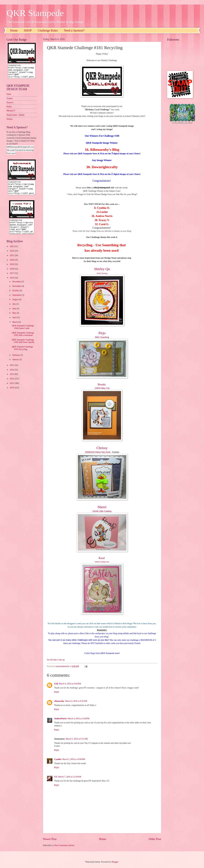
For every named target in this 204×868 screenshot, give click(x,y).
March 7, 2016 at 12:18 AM (70, 777)
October (16, 296)
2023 (12, 252)
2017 (12, 279)
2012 (12, 384)
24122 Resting (102, 273)
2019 (12, 270)
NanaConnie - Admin (16, 118)
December (17, 287)
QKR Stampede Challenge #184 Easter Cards (23, 332)
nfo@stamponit (102, 188)
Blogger (115, 862)
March (15, 327)
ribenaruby (59, 701)
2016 (12, 283)
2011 (12, 389)
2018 (12, 274)
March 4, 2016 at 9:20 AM (70, 684)
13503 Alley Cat (102, 388)
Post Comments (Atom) (64, 845)
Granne (10, 101)
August (16, 305)
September (17, 301)
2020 (12, 265)
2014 (12, 375)
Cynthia (58, 759)
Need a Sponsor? (74, 30)
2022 (12, 256)
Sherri (102, 507)
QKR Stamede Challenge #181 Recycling (22, 353)
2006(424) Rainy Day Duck (98, 452)
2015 (12, 371)
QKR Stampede (35, 13)
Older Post (155, 839)
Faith (9, 97)
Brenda (102, 385)
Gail (56, 684)
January (16, 365)
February (16, 361)
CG (56, 777)
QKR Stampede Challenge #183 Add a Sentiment (23, 340)
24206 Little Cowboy (102, 511)
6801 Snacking (102, 337)
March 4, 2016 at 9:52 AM (76, 701)
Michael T (11, 113)
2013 (12, 380)
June (14, 314)
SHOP (28, 30)
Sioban (10, 122)
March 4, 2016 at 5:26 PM (78, 719)
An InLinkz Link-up (56, 660)
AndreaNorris (61, 719)
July (14, 309)
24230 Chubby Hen (102, 562)
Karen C (10, 105)
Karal (102, 558)
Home (14, 30)
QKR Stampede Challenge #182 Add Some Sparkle (23, 347)
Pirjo (102, 333)
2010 (12, 393)
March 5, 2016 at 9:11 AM (77, 739)
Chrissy (102, 448)
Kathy (9, 109)
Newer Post (50, 839)
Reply (57, 692)
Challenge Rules (48, 30)
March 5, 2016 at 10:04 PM (74, 759)
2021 (12, 261)
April (15, 323)
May (14, 318)
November (17, 292)
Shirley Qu (102, 269)
